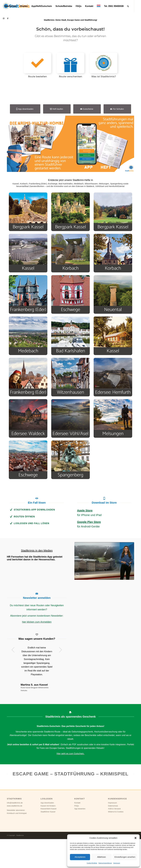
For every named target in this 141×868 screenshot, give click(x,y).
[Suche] (128, 6)
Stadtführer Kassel (48, 845)
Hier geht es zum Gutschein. (70, 787)
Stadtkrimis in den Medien (37, 584)
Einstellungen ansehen (125, 857)
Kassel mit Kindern (48, 839)
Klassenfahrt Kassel (49, 842)
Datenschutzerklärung (105, 863)
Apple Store (85, 544)
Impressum (117, 863)
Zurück (13, 683)
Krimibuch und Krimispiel (17, 846)
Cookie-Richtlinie (92, 863)
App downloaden (47, 836)
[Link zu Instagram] (4, 18)
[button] (135, 838)
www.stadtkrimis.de (15, 839)
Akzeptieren (80, 857)
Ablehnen (101, 857)
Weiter (60, 683)
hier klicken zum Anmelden (37, 655)
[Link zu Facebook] (8, 18)
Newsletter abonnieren (16, 843)
